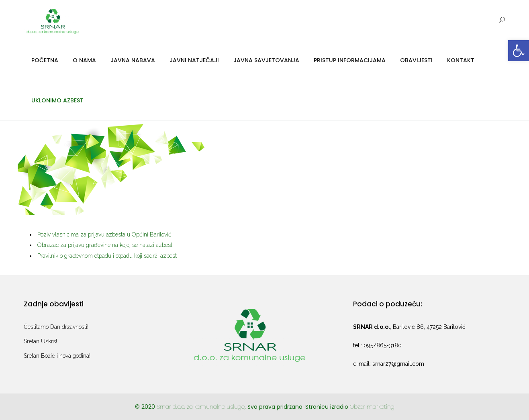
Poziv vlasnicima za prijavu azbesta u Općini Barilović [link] (104, 234)
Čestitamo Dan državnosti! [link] (56, 327)
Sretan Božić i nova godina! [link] (57, 356)
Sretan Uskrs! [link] (40, 341)
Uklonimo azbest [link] (57, 100)
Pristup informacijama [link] (350, 60)
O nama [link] (84, 60)
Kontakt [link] (461, 60)
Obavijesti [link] (416, 60)
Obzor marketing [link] (372, 407)
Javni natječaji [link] (194, 60)
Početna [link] (45, 60)
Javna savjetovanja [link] (266, 60)
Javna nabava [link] (133, 60)
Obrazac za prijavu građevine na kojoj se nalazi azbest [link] (105, 245)
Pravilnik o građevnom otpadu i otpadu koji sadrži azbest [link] (107, 256)
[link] (519, 51)
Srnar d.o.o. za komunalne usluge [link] (201, 407)
